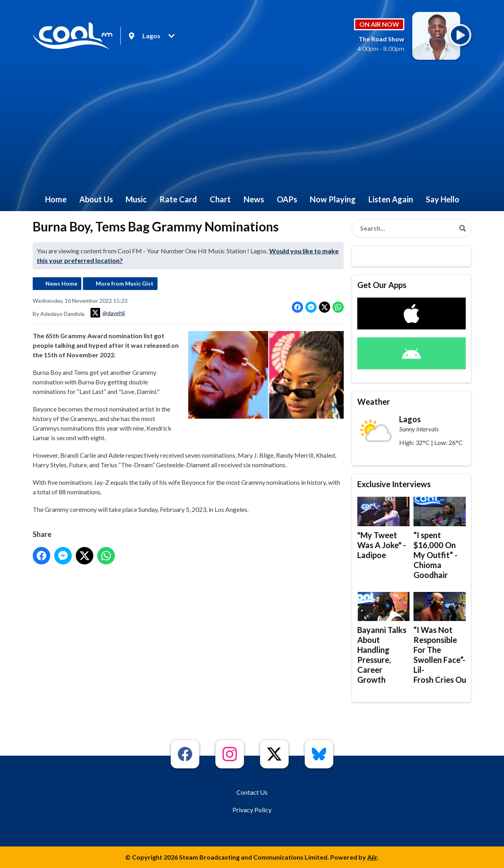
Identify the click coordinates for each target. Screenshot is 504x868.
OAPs (287, 199)
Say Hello (443, 199)
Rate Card (178, 199)
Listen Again (391, 199)
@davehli (108, 313)
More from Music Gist (125, 283)
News (254, 199)
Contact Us (252, 792)
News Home (61, 283)
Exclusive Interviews (394, 484)
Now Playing (333, 199)
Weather (374, 402)
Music (136, 199)
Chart (220, 199)
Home (56, 199)
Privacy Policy (252, 810)
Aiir (372, 857)
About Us (96, 199)
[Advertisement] (252, 127)
